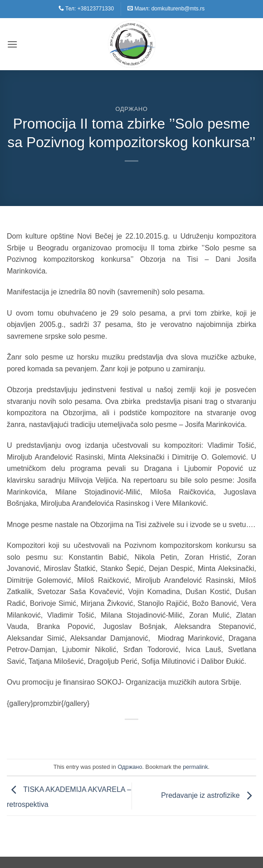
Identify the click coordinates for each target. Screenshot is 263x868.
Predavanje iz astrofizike (209, 795)
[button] (12, 44)
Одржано (131, 109)
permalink (195, 767)
